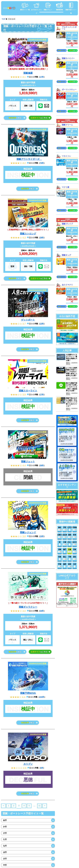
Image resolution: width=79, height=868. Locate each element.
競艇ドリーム (67, 124)
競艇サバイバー (68, 58)
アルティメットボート (69, 28)
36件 (42, 465)
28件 (42, 238)
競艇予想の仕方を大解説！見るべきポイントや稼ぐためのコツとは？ (72, 401)
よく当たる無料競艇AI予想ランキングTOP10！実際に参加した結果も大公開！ (72, 371)
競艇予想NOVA (28, 693)
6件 (42, 768)
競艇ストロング (28, 234)
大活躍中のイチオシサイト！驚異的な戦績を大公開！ (72, 357)
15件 (42, 536)
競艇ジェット (28, 461)
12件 (42, 324)
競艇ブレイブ (67, 224)
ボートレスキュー (69, 89)
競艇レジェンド (28, 532)
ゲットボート (28, 320)
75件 (42, 163)
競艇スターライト (28, 391)
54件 (42, 611)
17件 (42, 77)
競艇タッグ (66, 255)
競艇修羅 (28, 73)
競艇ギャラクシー (28, 607)
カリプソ (28, 764)
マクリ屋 (66, 187)
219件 (42, 697)
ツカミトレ (66, 156)
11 (39, 806)
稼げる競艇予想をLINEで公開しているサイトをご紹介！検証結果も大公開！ (72, 386)
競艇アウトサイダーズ (29, 159)
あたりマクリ (67, 284)
